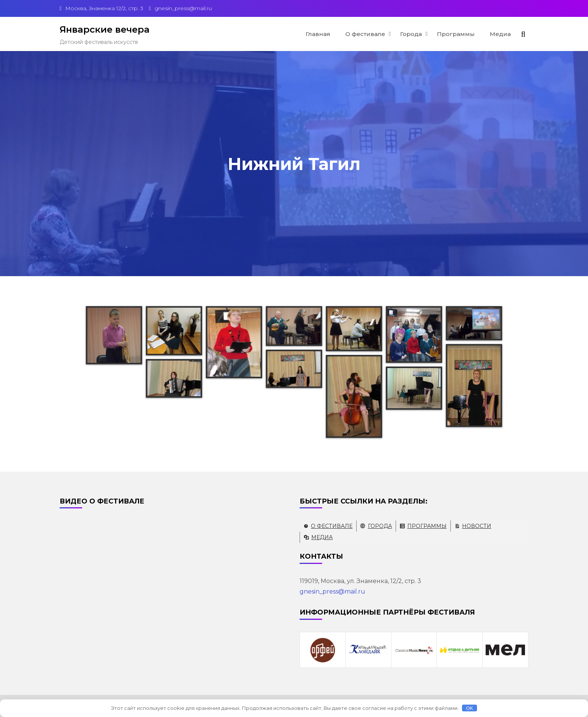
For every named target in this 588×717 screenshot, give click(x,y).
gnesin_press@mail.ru (332, 591)
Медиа (500, 34)
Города (411, 34)
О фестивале (365, 34)
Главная (318, 34)
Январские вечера (105, 29)
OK (470, 708)
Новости (477, 526)
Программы (456, 34)
